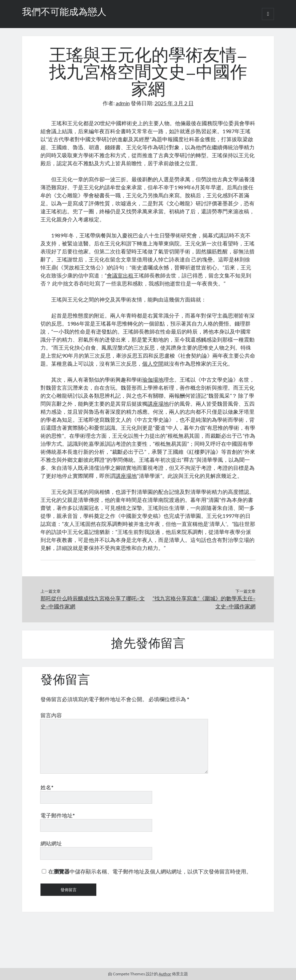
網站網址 (51, 843)
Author (165, 974)
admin (123, 103)
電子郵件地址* (58, 815)
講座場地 (158, 404)
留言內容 (51, 715)
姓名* (47, 787)
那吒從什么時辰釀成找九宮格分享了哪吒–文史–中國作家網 (93, 602)
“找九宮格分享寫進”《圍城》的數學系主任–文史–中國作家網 (204, 602)
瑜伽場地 (153, 379)
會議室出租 (120, 275)
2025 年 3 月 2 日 (174, 103)
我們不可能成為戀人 (64, 13)
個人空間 (153, 363)
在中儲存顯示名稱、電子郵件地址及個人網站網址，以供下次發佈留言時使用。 (150, 871)
